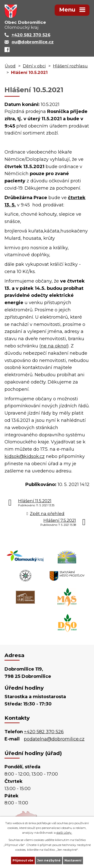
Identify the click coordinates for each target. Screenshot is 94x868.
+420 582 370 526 (44, 732)
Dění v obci (34, 66)
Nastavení (73, 860)
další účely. (64, 833)
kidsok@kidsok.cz (25, 456)
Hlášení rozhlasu (70, 66)
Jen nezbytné (49, 860)
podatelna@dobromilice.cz (54, 739)
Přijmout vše (23, 860)
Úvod (10, 66)
